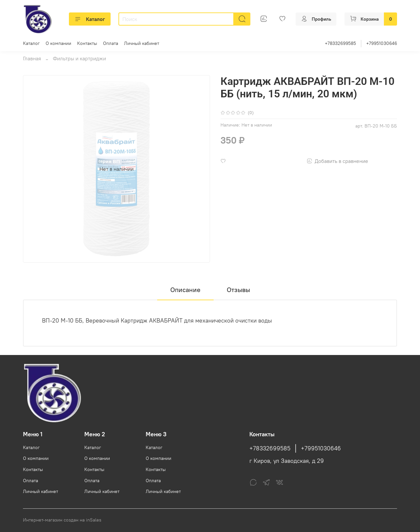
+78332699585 (340, 43)
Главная (32, 58)
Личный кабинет (142, 43)
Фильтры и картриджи (79, 58)
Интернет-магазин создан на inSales (62, 520)
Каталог (90, 19)
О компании (58, 43)
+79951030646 (382, 43)
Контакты (87, 43)
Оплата (111, 43)
